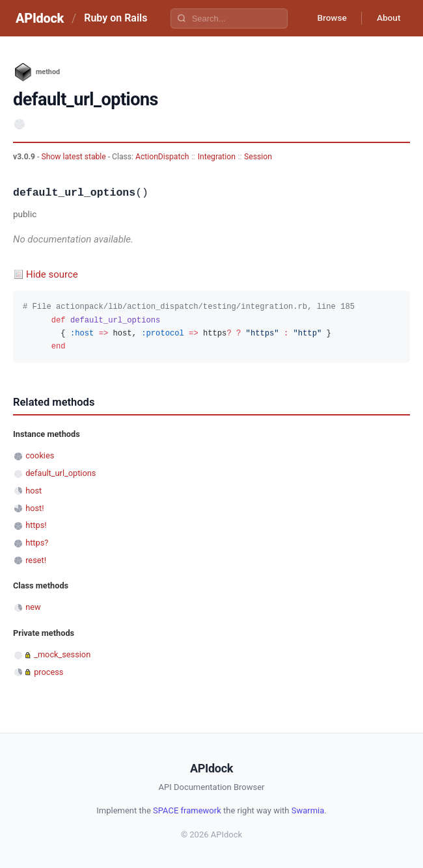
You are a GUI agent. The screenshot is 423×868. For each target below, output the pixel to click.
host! (34, 508)
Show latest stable (74, 157)
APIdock (40, 18)
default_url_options (61, 473)
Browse (328, 18)
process (48, 672)
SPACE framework (187, 810)
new (33, 607)
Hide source (52, 274)
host (34, 491)
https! (36, 525)
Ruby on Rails (116, 18)
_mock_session (62, 654)
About (387, 18)
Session (258, 157)
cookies (40, 455)
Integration (217, 157)
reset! (36, 560)
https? (37, 543)
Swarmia (308, 810)
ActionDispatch (162, 157)
